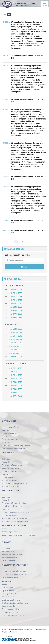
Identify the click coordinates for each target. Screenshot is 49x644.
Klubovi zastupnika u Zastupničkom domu (17, 512)
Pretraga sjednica (8, 561)
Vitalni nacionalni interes (11, 468)
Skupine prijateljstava (10, 577)
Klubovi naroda (8, 477)
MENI (45, 4)
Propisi (5, 436)
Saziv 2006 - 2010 (15, 303)
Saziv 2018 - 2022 (15, 293)
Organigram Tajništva (10, 594)
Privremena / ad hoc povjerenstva (14, 518)
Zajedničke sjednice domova (12, 555)
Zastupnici (6, 509)
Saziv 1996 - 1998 (15, 317)
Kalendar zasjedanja (9, 558)
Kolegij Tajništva (8, 597)
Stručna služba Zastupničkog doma (15, 521)
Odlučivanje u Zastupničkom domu (15, 503)
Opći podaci (6, 459)
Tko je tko (6, 430)
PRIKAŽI (25, 267)
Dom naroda (7, 548)
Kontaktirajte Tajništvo (10, 612)
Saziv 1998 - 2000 (15, 314)
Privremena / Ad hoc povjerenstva (14, 483)
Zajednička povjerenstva (11, 532)
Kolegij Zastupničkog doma (12, 506)
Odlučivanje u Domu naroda (12, 465)
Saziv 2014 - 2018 (15, 296)
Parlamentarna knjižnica (11, 609)
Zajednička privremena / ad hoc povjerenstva (18, 535)
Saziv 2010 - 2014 (15, 300)
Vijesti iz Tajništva (8, 591)
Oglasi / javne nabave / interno (13, 615)
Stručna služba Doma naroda (13, 486)
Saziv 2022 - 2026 (15, 289)
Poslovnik (6, 462)
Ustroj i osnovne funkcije (11, 427)
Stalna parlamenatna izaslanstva (14, 574)
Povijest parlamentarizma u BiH (14, 449)
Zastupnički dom (8, 552)
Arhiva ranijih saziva (9, 433)
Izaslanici (5, 474)
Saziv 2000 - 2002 (15, 310)
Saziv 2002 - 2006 (15, 307)
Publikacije (6, 442)
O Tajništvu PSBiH (8, 588)
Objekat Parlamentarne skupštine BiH (16, 445)
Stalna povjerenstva (9, 480)
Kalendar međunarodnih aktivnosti (15, 571)
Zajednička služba (9, 606)
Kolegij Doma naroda (10, 471)
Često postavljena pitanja (11, 439)
